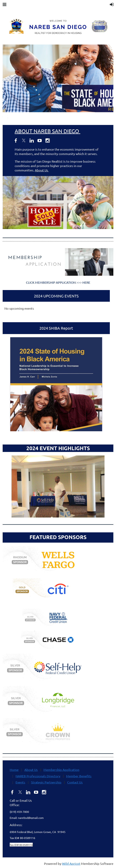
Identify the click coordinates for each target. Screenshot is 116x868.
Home (14, 770)
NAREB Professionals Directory (38, 776)
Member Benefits (79, 776)
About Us (42, 170)
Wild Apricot (71, 863)
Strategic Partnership (46, 782)
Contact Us (75, 782)
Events (20, 782)
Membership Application (61, 770)
